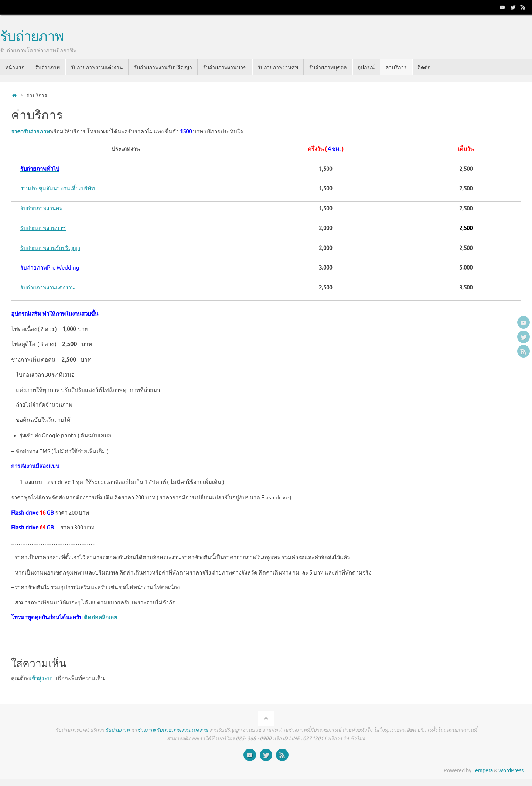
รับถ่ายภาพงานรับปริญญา (51, 248)
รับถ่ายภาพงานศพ (42, 209)
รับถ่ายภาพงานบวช (43, 228)
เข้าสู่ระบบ (42, 679)
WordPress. (511, 771)
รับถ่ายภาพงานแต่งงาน (48, 288)
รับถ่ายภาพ (32, 37)
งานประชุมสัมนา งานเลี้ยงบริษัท (58, 189)
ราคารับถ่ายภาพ (31, 132)
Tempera (483, 771)
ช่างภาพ (146, 730)
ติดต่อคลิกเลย (100, 618)
